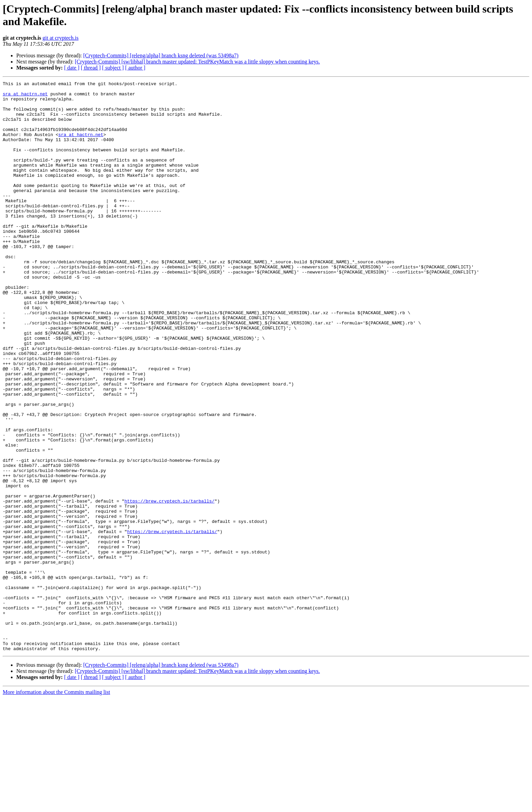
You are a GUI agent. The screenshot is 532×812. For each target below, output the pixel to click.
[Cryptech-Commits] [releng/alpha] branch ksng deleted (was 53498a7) (161, 55)
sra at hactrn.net (25, 97)
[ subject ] (113, 68)
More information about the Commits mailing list (56, 806)
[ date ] (72, 68)
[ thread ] (91, 68)
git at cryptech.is (60, 38)
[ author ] (135, 68)
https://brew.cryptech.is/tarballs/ (169, 585)
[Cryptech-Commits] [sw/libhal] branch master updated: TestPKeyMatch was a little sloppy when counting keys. (197, 62)
